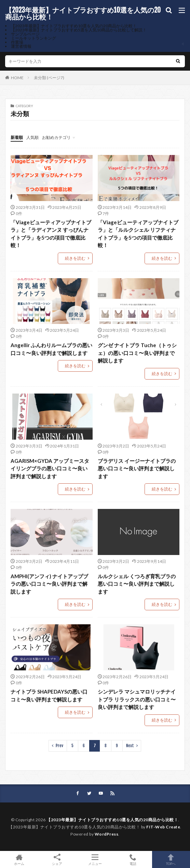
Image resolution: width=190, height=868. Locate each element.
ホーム (19, 859)
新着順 (17, 137)
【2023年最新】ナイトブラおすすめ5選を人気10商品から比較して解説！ (79, 30)
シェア (57, 860)
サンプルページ (25, 34)
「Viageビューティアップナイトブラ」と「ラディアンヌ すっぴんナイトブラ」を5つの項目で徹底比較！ (51, 234)
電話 (133, 859)
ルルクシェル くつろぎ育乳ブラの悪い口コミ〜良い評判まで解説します (137, 584)
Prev (59, 746)
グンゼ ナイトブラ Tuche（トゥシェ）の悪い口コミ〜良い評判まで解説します (137, 353)
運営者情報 (21, 46)
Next (130, 746)
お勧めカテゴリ (56, 137)
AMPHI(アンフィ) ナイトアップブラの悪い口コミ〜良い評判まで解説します (49, 584)
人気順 (32, 137)
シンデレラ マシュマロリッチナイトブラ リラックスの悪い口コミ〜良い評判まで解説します (137, 699)
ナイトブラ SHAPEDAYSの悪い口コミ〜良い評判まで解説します (49, 695)
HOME (17, 78)
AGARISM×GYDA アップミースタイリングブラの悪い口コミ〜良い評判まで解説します (50, 468)
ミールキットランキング (33, 38)
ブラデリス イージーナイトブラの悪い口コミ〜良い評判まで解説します (137, 468)
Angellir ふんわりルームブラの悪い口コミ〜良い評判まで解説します (51, 349)
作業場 (17, 42)
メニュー (95, 859)
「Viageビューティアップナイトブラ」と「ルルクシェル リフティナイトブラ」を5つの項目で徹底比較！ (138, 234)
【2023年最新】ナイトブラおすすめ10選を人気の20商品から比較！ (83, 14)
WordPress (107, 834)
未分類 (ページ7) (49, 78)
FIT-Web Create (163, 827)
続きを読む (75, 258)
